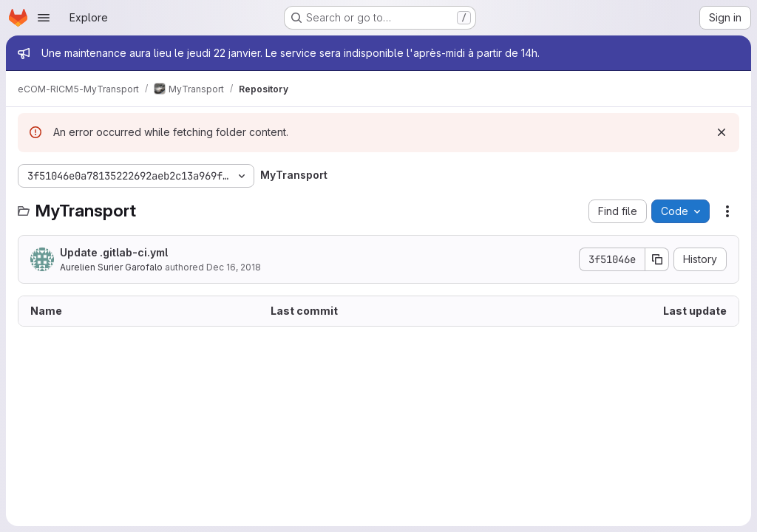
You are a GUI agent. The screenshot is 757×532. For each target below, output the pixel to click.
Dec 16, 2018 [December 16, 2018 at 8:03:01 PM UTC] (234, 267)
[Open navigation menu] (44, 18)
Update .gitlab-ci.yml (114, 252)
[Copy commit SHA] (657, 259)
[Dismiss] (722, 132)
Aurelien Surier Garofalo (111, 267)
